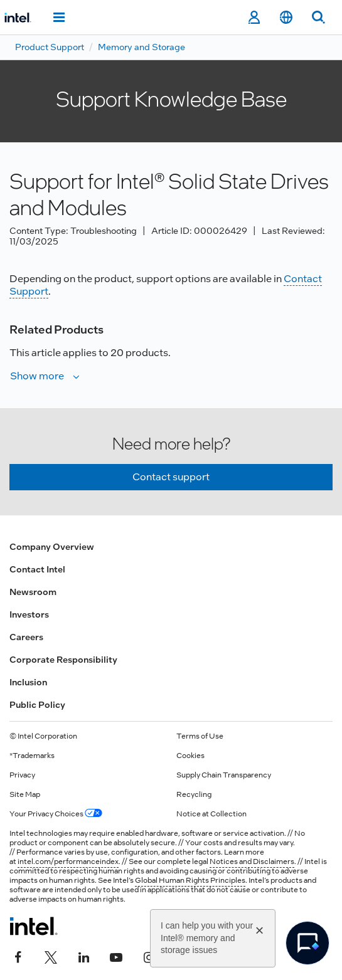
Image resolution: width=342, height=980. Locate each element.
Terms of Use (200, 736)
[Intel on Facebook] (18, 956)
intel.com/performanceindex (68, 861)
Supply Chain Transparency (224, 775)
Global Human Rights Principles (190, 880)
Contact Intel (37, 569)
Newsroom (33, 592)
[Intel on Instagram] (149, 956)
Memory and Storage (142, 47)
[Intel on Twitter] (51, 956)
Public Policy (37, 705)
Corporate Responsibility (63, 660)
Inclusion (28, 682)
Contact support (171, 477)
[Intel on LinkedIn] (83, 956)
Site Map (25, 794)
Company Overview (52, 547)
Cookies (190, 756)
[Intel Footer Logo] (34, 926)
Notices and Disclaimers (252, 861)
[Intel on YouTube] (116, 956)
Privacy (22, 775)
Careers (26, 637)
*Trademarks (32, 756)
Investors (29, 614)
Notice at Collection (211, 814)
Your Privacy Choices (56, 814)
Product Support (50, 47)
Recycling (194, 794)
